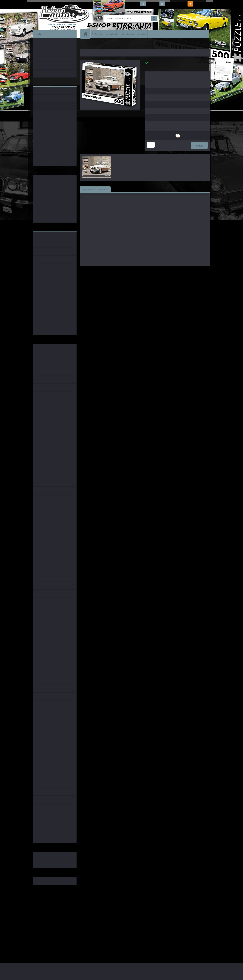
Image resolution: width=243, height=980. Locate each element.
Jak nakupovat (128, 34)
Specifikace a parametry (95, 189)
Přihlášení (152, 4)
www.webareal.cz (66, 957)
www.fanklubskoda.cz (45, 904)
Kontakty (142, 34)
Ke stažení (169, 189)
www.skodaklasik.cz (44, 907)
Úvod (84, 45)
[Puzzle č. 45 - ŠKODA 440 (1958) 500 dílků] (110, 61)
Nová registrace (174, 4)
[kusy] (151, 145)
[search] (154, 19)
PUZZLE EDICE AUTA (97, 45)
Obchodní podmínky (109, 34)
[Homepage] (87, 34)
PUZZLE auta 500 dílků (117, 45)
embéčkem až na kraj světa (48, 909)
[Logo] (54, 18)
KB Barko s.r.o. (157, 270)
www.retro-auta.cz (43, 902)
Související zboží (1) (125, 189)
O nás (94, 34)
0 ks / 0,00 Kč (201, 2)
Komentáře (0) (149, 189)
